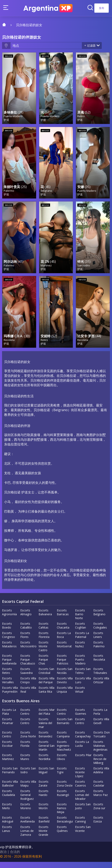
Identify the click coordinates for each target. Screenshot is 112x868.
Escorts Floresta (44, 641)
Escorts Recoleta (99, 664)
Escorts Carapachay (83, 740)
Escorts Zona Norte (28, 740)
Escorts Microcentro (28, 650)
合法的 (15, 858)
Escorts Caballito (26, 632)
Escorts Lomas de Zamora (27, 837)
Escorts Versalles (8, 686)
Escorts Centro (25, 718)
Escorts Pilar (83, 761)
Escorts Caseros (81, 790)
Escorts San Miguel (46, 776)
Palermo (9, 194)
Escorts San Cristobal (46, 677)
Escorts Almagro (26, 618)
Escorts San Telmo (83, 677)
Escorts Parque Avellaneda (9, 666)
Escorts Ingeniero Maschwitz (64, 752)
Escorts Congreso (9, 641)
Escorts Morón (43, 812)
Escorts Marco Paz (101, 799)
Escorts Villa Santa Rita (46, 696)
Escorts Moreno (26, 812)
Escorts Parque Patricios (63, 666)
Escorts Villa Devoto (65, 686)
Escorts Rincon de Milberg (100, 765)
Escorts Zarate (43, 790)
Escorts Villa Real (28, 696)
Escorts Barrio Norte (80, 620)
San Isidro (84, 270)
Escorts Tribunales (100, 677)
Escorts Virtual (80, 696)
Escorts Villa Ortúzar (101, 686)
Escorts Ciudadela (9, 799)
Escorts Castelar (99, 790)
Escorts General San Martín (47, 752)
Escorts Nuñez (80, 650)
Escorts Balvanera (45, 618)
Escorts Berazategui (65, 826)
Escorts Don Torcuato (102, 740)
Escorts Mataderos (9, 650)
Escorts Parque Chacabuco (28, 666)
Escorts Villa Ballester (10, 790)
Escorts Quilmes (62, 835)
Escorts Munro (25, 763)
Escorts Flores (25, 641)
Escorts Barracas (63, 618)
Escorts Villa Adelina (101, 776)
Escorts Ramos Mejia (62, 814)
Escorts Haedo (43, 799)
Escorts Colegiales (100, 632)
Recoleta (9, 346)
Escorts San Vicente (83, 835)
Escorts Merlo (7, 812)
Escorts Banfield (44, 826)
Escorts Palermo (99, 650)
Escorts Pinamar (8, 727)
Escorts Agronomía (9, 618)
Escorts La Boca (64, 641)
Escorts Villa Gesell (101, 727)
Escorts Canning (80, 826)
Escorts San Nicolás (65, 677)
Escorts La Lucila (82, 750)
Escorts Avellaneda (27, 826)
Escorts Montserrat (64, 650)
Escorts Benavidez (45, 740)
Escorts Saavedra (26, 677)
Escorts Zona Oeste (65, 790)
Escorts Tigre (62, 776)
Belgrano (46, 194)
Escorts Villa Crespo (28, 686)
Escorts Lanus (7, 835)
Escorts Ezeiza (98, 826)
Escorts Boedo (7, 632)
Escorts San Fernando (10, 776)
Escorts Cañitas (43, 632)
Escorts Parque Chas (43, 666)
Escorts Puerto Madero (80, 666)
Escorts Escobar (7, 750)
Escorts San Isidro (28, 776)
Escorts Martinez (8, 763)
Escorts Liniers (98, 641)
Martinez (46, 270)
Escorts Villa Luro (83, 686)
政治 (3, 858)
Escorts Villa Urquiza (65, 696)
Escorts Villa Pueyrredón (10, 696)
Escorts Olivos (62, 763)
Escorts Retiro (7, 677)
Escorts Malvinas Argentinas (100, 752)
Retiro (81, 118)
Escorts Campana (63, 740)
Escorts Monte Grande (43, 837)
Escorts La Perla (100, 718)
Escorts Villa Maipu (28, 790)
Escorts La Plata (9, 718)
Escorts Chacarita (63, 632)
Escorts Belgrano (99, 618)
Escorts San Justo (83, 812)
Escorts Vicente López (80, 778)
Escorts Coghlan (81, 632)
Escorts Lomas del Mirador (82, 801)
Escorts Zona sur (99, 812)
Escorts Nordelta (44, 763)
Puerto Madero (13, 118)
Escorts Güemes (81, 718)
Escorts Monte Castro (43, 652)
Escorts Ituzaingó (63, 799)
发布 (102, 8)
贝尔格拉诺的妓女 (29, 25)
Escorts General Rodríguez (27, 801)
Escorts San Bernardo (65, 727)
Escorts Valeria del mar (45, 729)
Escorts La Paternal (82, 641)
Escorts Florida (25, 750)
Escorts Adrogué (8, 826)
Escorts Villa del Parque (46, 686)
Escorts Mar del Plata (47, 718)
